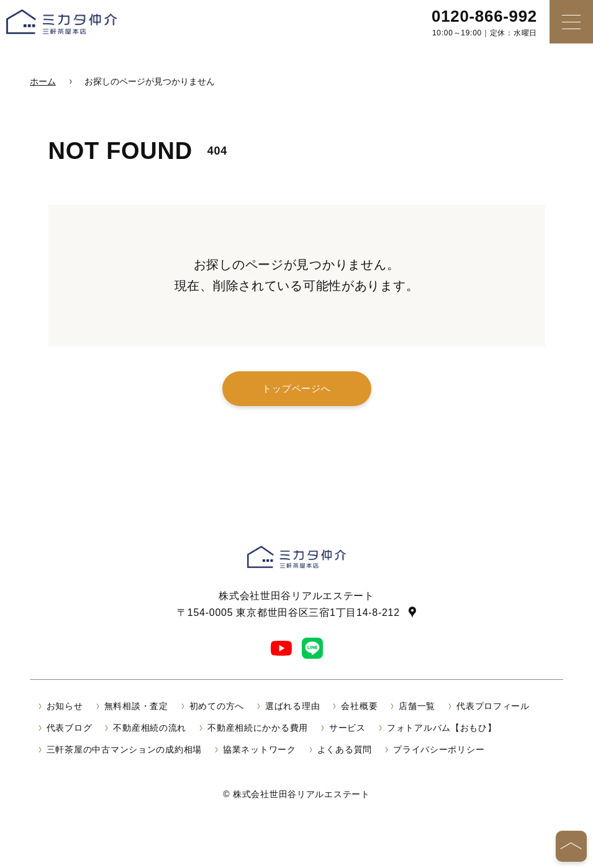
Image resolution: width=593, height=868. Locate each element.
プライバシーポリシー (439, 749)
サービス (347, 728)
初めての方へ (217, 706)
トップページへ (296, 388)
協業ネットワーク (260, 749)
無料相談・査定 (136, 706)
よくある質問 (345, 749)
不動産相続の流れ (150, 728)
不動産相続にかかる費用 (258, 728)
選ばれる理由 (292, 706)
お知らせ (65, 706)
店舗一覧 (417, 706)
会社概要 (359, 706)
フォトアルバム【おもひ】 (442, 728)
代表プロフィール (493, 706)
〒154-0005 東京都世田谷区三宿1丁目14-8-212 (288, 612)
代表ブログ (70, 728)
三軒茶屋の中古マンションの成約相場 (124, 749)
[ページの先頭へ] (571, 846)
